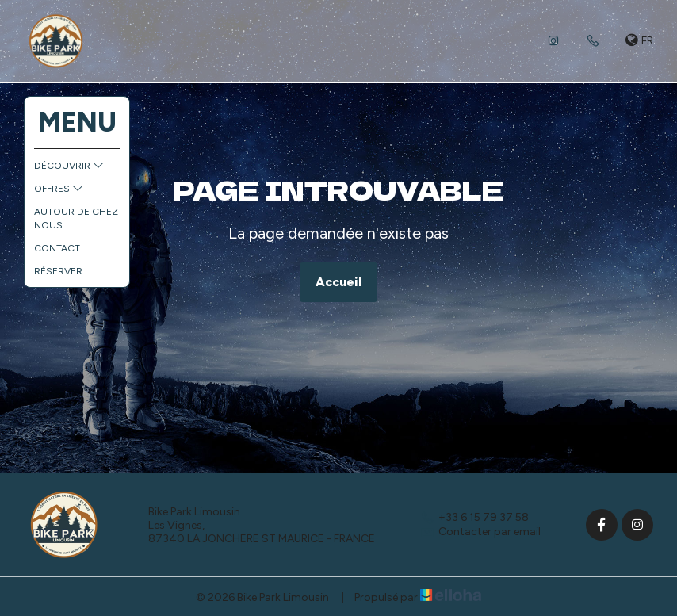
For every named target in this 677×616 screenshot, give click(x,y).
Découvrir (69, 166)
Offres (59, 189)
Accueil (338, 282)
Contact (57, 248)
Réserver (58, 271)
